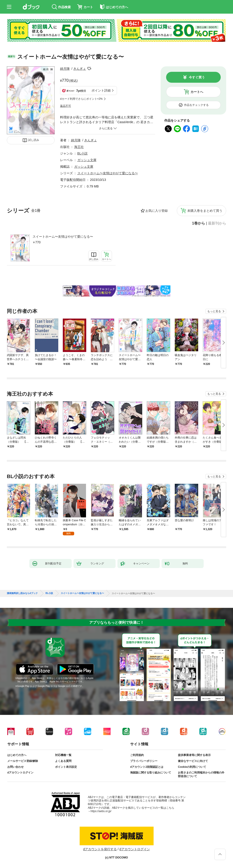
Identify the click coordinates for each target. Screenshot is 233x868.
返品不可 (66, 106)
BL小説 (82, 153)
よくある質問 (63, 761)
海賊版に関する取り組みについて (151, 773)
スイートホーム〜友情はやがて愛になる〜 (63, 237)
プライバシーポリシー (144, 761)
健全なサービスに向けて (193, 761)
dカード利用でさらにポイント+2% (81, 99)
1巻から (199, 223)
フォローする (89, 69)
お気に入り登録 (157, 211)
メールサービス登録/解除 (23, 761)
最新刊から (217, 223)
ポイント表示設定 (66, 767)
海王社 (79, 147)
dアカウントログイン (20, 773)
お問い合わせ (15, 767)
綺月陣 (65, 69)
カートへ (197, 92)
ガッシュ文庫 (87, 160)
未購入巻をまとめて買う (205, 211)
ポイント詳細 (101, 90)
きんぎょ (80, 69)
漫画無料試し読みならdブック (22, 593)
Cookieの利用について (192, 767)
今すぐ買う (197, 77)
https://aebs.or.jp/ (101, 811)
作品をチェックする (196, 105)
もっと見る (214, 311)
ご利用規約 (137, 755)
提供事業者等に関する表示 (194, 755)
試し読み (34, 140)
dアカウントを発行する (100, 849)
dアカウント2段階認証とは (147, 767)
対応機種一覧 (63, 755)
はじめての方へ (17, 755)
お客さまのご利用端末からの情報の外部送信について (201, 774)
